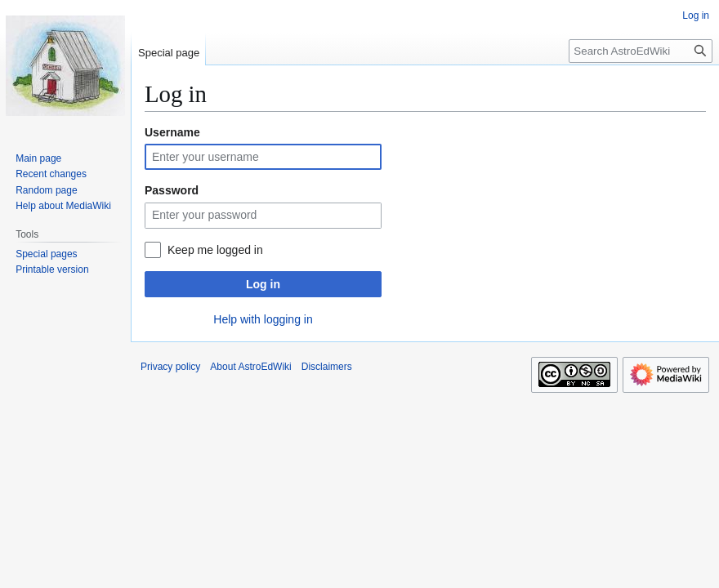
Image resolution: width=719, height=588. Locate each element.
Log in (263, 284)
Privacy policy (170, 367)
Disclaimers (327, 367)
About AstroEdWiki (250, 367)
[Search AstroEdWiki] (641, 51)
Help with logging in (263, 319)
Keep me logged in (215, 250)
